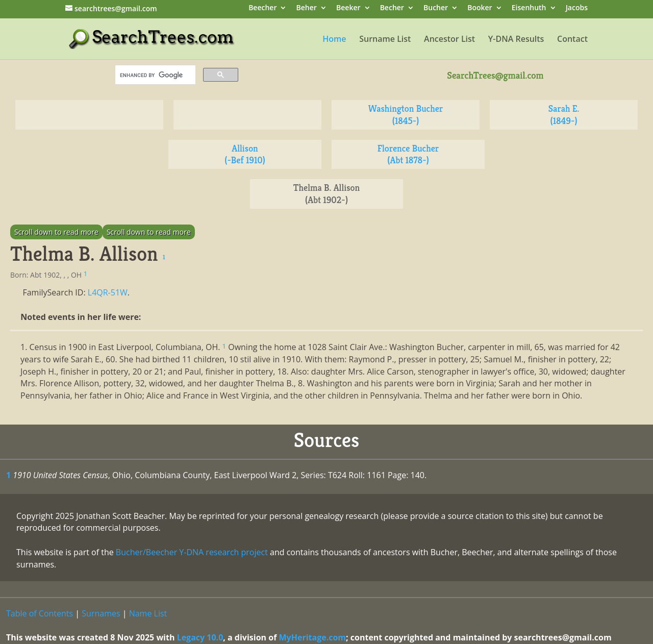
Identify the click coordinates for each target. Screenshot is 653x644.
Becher (392, 8)
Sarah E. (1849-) (564, 115)
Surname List (385, 40)
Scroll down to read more (56, 232)
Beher (307, 8)
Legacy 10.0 (200, 637)
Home (334, 40)
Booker (480, 8)
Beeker (348, 8)
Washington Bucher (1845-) (406, 115)
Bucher (436, 8)
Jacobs (577, 8)
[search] (154, 75)
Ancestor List (449, 40)
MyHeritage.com (313, 637)
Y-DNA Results (516, 40)
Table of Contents (40, 613)
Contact (572, 40)
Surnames (101, 613)
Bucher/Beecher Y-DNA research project (192, 552)
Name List (148, 613)
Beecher (262, 8)
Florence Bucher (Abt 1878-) (408, 154)
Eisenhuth (529, 8)
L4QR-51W (108, 292)
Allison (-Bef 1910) (245, 154)
